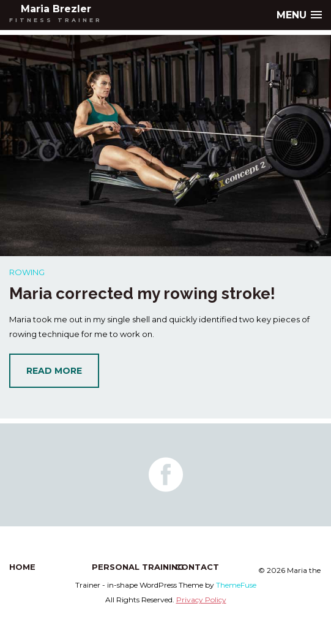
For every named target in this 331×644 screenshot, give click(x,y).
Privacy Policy (201, 600)
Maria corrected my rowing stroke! (142, 294)
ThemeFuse (236, 585)
